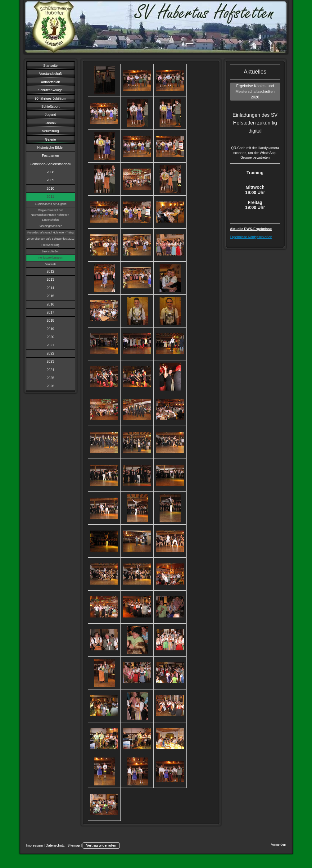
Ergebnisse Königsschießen (251, 237)
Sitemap (74, 845)
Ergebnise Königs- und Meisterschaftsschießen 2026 (255, 92)
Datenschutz (55, 845)
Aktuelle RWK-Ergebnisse (251, 229)
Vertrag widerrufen (101, 845)
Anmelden (278, 844)
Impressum (34, 845)
